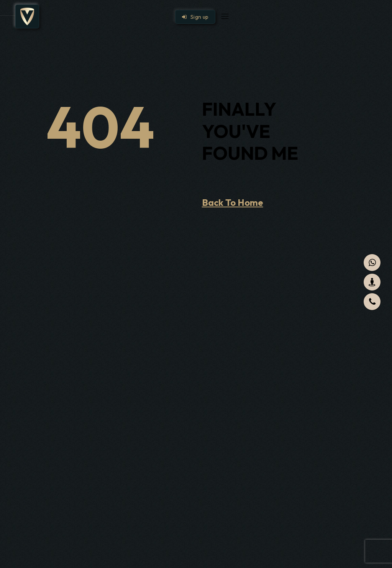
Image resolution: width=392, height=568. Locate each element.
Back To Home (233, 202)
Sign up (195, 17)
